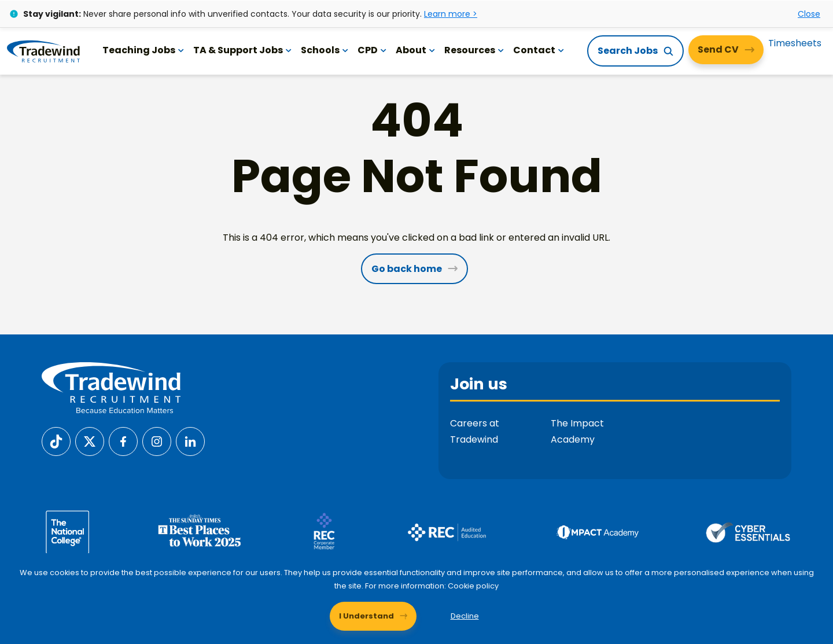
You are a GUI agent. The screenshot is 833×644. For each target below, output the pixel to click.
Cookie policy (473, 585)
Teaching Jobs (144, 50)
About (416, 50)
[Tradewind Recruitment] (44, 51)
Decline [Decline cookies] (465, 615)
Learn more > (451, 13)
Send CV (718, 49)
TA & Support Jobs (243, 50)
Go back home (407, 269)
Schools (325, 50)
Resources (475, 50)
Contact (539, 50)
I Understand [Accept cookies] (366, 615)
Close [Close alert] (809, 13)
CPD (373, 50)
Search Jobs (628, 51)
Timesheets (795, 43)
